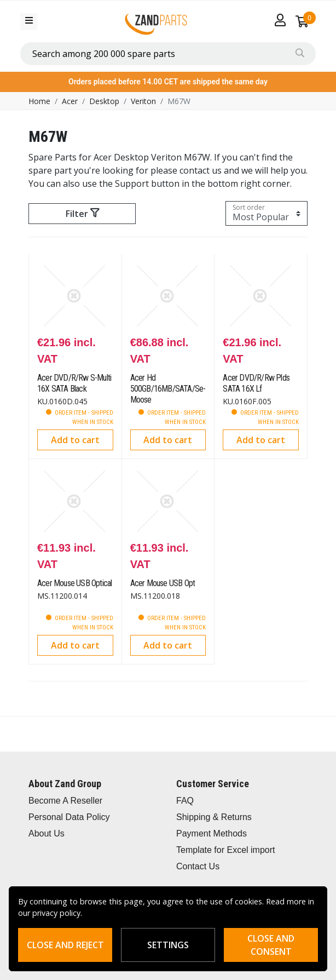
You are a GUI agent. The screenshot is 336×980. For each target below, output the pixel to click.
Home (39, 101)
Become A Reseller (65, 801)
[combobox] (168, 54)
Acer (70, 101)
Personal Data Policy (69, 817)
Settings (168, 945)
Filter (82, 214)
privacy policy (56, 913)
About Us (47, 833)
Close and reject (65, 945)
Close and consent (271, 945)
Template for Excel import (226, 850)
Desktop (104, 101)
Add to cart (75, 440)
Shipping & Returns (214, 817)
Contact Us (198, 866)
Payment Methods (212, 833)
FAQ (185, 801)
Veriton (143, 101)
